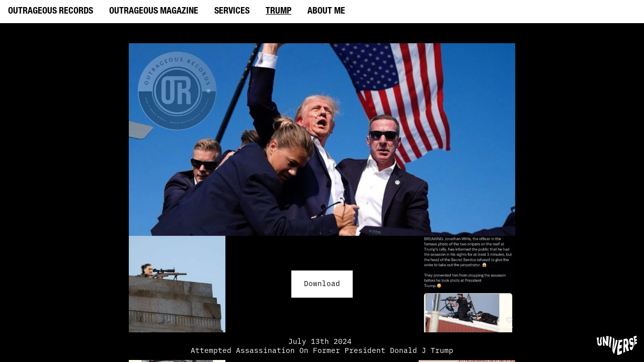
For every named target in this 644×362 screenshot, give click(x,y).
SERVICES (232, 12)
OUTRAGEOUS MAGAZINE (154, 12)
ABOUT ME (326, 12)
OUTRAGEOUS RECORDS (51, 12)
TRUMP (278, 12)
